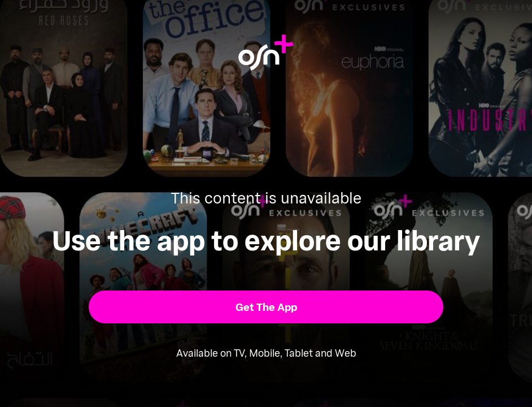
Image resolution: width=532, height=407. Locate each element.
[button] (266, 307)
